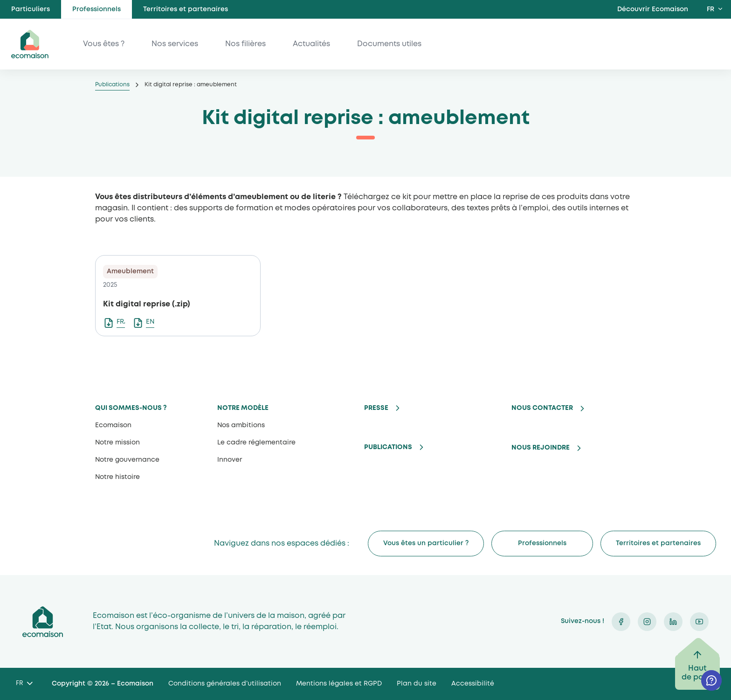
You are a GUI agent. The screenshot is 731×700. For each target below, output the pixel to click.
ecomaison (30, 44)
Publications (112, 85)
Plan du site (417, 684)
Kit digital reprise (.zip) (147, 304)
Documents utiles (389, 44)
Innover (230, 460)
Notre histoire (117, 477)
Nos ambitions (241, 425)
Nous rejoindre (541, 448)
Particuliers (31, 9)
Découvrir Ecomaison (653, 9)
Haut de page (697, 673)
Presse (376, 408)
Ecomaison (113, 425)
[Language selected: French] (24, 684)
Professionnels (97, 9)
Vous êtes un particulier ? (426, 543)
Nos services (175, 44)
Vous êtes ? (104, 44)
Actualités (311, 44)
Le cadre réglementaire (256, 443)
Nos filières (245, 44)
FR (710, 9)
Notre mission (117, 443)
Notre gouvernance (127, 460)
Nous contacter (542, 408)
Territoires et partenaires (186, 9)
